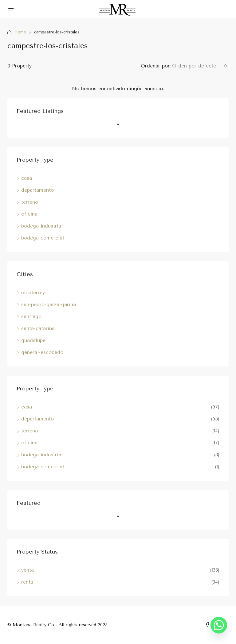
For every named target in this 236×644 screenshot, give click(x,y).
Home (21, 32)
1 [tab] (121, 127)
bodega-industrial (42, 226)
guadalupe (33, 340)
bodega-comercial (43, 238)
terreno (30, 202)
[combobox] (200, 66)
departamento (37, 190)
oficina (29, 214)
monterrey (33, 292)
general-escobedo (42, 352)
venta (28, 570)
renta (27, 582)
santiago (31, 316)
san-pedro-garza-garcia (49, 304)
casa (27, 178)
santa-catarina (38, 328)
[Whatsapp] (219, 628)
